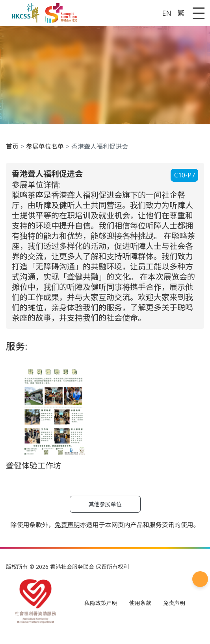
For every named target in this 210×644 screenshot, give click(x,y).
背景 (25, 108)
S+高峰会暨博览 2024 (48, 124)
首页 (25, 167)
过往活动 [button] (32, 116)
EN (7, 29)
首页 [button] (25, 91)
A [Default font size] (5, 14)
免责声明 (79, 372)
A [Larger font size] (11, 14)
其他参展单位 (22, 340)
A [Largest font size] (17, 14)
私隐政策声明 (22, 372)
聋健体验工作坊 (25, 332)
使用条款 (54, 372)
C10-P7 (13, 197)
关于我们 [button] (32, 99)
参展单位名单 (38, 175)
